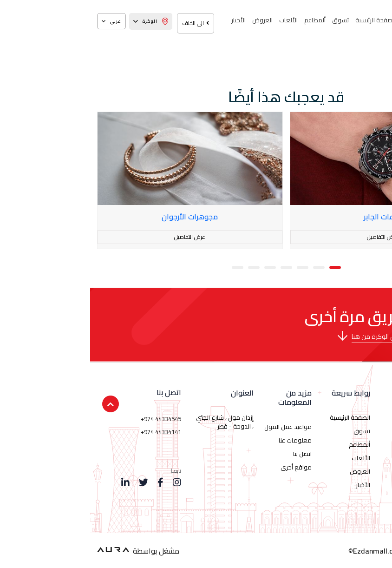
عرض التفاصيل (292, 237)
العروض (172, 20)
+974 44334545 (71, 419)
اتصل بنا (212, 454)
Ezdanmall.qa (285, 551)
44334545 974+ (330, 450)
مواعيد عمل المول (198, 427)
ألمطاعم (225, 20)
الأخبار (148, 20)
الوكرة (61, 21)
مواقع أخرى (206, 467)
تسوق (250, 20)
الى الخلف (105, 23)
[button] (245, 266)
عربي (21, 21)
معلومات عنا (205, 440)
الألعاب (198, 20)
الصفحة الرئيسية (285, 20)
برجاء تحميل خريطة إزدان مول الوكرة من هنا (319, 337)
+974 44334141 (71, 432)
